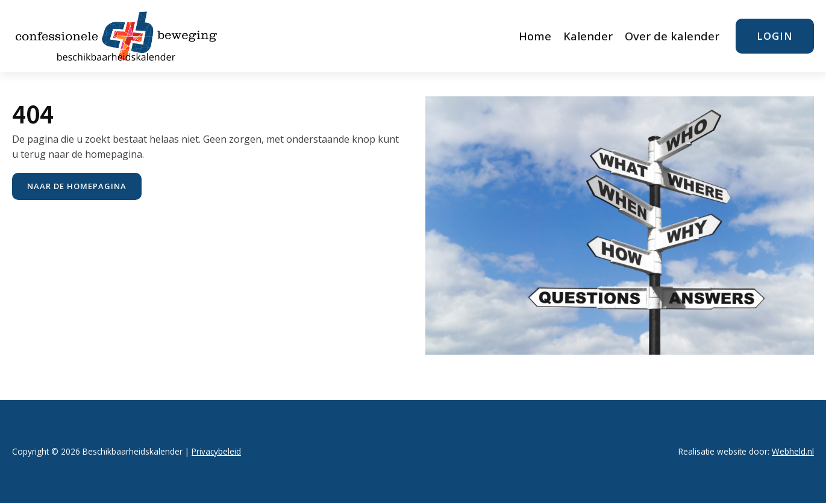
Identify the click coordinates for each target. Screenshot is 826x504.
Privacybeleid (216, 451)
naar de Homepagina (77, 186)
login (775, 36)
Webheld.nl (793, 451)
